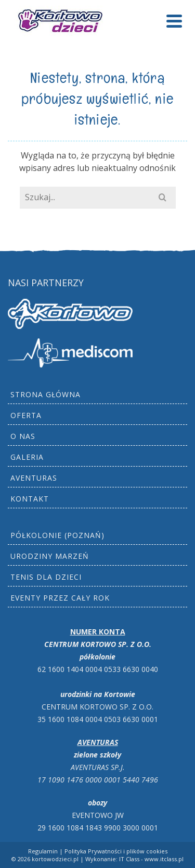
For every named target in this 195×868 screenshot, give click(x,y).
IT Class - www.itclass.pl (151, 859)
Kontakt (30, 499)
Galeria (27, 457)
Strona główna (45, 394)
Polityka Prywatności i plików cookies (116, 851)
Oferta (26, 415)
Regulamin (43, 851)
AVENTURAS (34, 478)
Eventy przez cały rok (60, 598)
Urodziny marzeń (50, 556)
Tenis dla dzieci (46, 577)
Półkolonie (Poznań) (57, 535)
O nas (23, 436)
